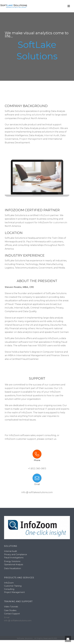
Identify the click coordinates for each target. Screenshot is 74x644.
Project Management (31, 139)
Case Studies (10, 610)
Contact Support (12, 614)
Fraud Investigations (14, 558)
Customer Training (13, 586)
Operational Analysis (14, 564)
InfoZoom (44, 215)
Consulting (9, 589)
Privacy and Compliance (16, 554)
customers (59, 223)
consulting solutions (31, 115)
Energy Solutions (12, 561)
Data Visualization (13, 568)
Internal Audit (52, 135)
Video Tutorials (11, 607)
